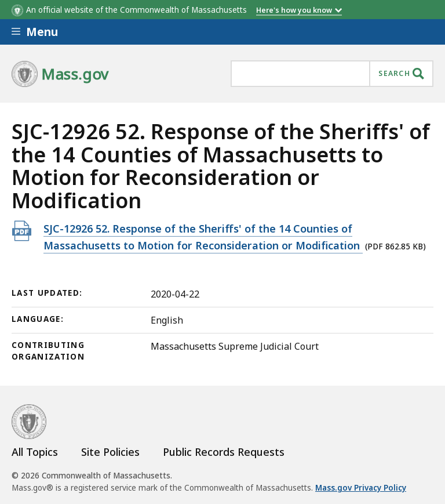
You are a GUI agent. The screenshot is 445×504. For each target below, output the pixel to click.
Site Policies (110, 452)
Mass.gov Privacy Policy (361, 488)
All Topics (35, 452)
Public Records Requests (224, 452)
